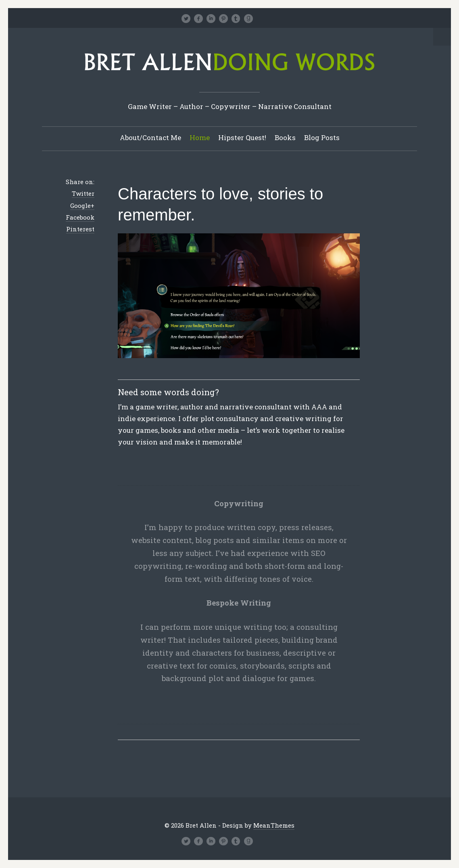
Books (285, 137)
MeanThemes (274, 825)
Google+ (82, 205)
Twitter (83, 193)
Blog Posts (322, 137)
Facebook (80, 217)
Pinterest (80, 229)
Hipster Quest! (242, 137)
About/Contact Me (150, 137)
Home (200, 137)
